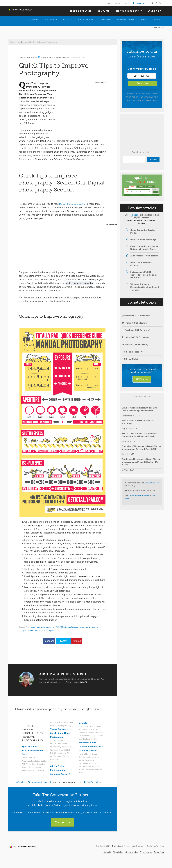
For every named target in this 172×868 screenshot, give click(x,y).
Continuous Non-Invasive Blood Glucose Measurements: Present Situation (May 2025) (141, 462)
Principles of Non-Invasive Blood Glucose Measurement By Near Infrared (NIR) (141, 448)
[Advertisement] (57, 32)
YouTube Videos (98, 786)
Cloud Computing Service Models (143, 231)
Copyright (101, 857)
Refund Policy (158, 857)
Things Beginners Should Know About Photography (61, 727)
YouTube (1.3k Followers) (135, 345)
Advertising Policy (127, 857)
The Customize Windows (24, 11)
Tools (126, 3)
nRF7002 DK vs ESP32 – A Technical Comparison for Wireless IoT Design (139, 435)
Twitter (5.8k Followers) (135, 323)
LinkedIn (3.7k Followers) (135, 337)
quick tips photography (41, 631)
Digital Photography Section (74, 204)
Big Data (68, 20)
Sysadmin (34, 20)
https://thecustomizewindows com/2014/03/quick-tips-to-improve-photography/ (63, 627)
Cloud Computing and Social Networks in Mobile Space (144, 248)
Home (108, 3)
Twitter (63, 641)
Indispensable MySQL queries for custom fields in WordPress (143, 275)
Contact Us (140, 3)
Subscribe (143, 83)
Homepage (134, 215)
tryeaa (55, 631)
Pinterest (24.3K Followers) (136, 316)
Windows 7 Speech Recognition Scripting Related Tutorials (145, 287)
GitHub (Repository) (132, 352)
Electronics (51, 20)
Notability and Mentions (141, 495)
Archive (117, 3)
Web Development (126, 20)
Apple (144, 20)
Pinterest (77, 641)
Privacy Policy (112, 857)
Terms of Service (144, 857)
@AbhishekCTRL (82, 682)
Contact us (142, 379)
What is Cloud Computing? (143, 240)
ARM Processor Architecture (144, 256)
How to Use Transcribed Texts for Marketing (138, 422)
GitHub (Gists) (130, 359)
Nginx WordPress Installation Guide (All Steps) (34, 750)
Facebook (49, 641)
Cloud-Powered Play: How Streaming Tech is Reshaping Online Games (139, 409)
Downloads (105, 20)
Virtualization (85, 20)
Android (157, 20)
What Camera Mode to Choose (141, 264)
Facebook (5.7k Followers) (136, 330)
